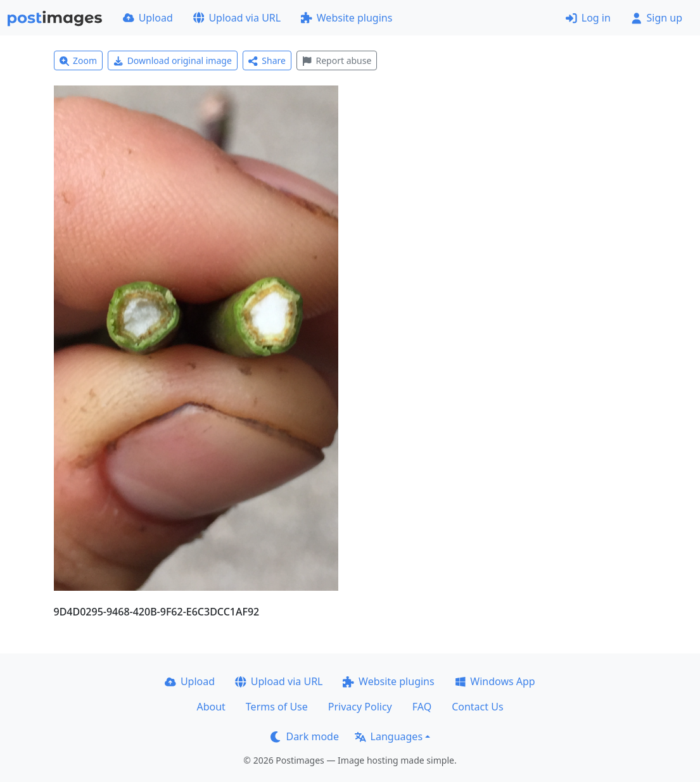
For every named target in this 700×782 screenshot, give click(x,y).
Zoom (79, 60)
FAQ (422, 707)
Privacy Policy (360, 707)
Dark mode (305, 736)
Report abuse (337, 60)
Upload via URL (237, 18)
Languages (389, 736)
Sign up (657, 18)
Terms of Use (277, 707)
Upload (148, 18)
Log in (588, 18)
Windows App (495, 681)
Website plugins (347, 18)
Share (267, 60)
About (211, 707)
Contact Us (477, 707)
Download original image (173, 60)
